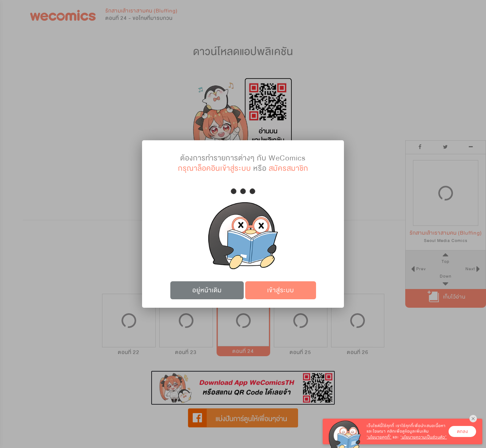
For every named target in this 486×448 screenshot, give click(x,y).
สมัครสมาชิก (289, 168)
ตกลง (463, 431)
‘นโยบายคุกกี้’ (379, 437)
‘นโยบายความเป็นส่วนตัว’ (424, 437)
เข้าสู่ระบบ (281, 290)
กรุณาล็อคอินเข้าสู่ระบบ (215, 168)
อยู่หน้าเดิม (207, 290)
